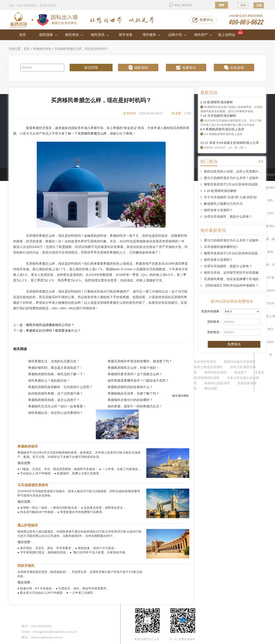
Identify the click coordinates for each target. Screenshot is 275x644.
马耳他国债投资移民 (33, 485)
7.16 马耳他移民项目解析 (218, 116)
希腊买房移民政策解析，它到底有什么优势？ (60, 387)
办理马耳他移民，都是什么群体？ (228, 216)
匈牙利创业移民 (216, 372)
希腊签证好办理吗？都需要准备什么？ (53, 331)
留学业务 (126, 35)
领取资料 (141, 68)
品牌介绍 (177, 35)
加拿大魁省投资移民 (208, 367)
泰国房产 (241, 372)
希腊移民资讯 (42, 49)
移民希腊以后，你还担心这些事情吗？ (56, 413)
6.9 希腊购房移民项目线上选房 (222, 129)
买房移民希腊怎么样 (92, 133)
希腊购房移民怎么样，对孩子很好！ (133, 368)
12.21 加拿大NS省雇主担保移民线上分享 (230, 143)
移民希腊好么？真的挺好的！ (49, 380)
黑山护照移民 (28, 525)
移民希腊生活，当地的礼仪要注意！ (54, 361)
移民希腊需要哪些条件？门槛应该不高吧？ (138, 380)
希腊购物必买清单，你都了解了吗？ (133, 393)
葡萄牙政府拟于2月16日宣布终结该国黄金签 (236, 184)
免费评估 (206, 20)
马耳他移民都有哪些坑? (221, 247)
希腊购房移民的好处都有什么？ (130, 387)
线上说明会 (231, 33)
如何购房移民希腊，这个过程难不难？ (56, 393)
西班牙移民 (26, 566)
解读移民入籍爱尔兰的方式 (223, 204)
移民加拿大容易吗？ (218, 210)
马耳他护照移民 (205, 362)
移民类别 (74, 35)
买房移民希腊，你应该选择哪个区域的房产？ (236, 279)
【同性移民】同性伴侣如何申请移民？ (231, 285)
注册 (259, 5)
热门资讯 (209, 161)
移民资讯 (100, 35)
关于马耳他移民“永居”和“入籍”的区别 (230, 197)
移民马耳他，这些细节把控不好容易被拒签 (235, 273)
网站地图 (211, 388)
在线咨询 (237, 68)
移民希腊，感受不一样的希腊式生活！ (135, 406)
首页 (23, 35)
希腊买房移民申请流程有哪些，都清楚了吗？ (140, 361)
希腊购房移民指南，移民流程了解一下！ (57, 374)
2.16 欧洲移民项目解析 (217, 102)
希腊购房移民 (28, 446)
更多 (261, 162)
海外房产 (203, 35)
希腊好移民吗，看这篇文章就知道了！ (56, 368)
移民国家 (48, 35)
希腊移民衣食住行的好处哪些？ (130, 400)
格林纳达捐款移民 (217, 383)
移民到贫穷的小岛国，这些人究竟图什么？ (235, 171)
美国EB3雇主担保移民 (240, 362)
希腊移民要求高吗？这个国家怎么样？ (135, 374)
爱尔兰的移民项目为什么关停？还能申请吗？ (236, 178)
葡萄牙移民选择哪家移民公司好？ (50, 325)
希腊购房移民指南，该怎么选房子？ (54, 400)
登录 (243, 5)
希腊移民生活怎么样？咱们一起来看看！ (57, 406)
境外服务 (152, 35)
